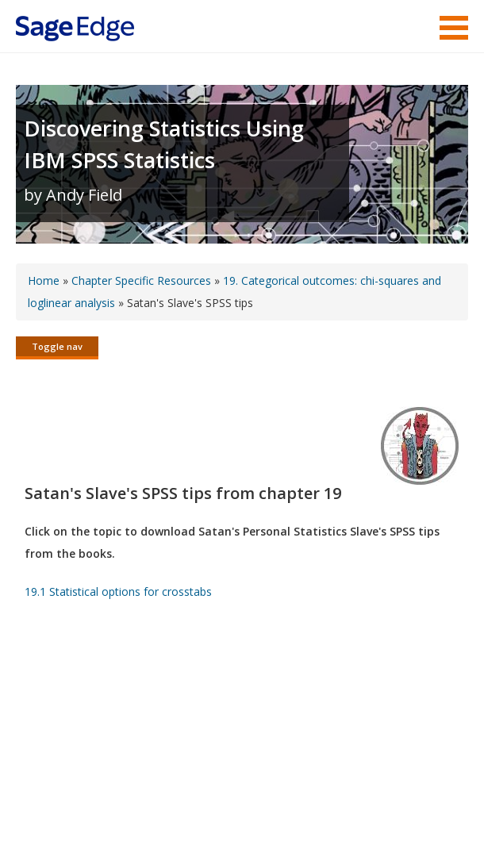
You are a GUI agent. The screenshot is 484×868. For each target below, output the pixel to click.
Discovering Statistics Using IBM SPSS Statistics (164, 144)
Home (44, 280)
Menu (454, 28)
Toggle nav (57, 346)
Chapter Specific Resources (141, 280)
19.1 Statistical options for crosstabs (118, 593)
